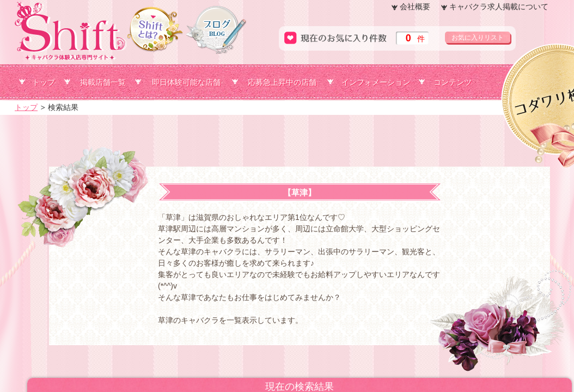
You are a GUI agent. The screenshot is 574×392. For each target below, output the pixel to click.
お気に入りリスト (478, 38)
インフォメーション (376, 82)
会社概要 (415, 7)
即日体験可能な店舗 (186, 82)
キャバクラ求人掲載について (499, 7)
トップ (44, 82)
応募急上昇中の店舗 (282, 82)
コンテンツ (453, 82)
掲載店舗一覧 (103, 82)
